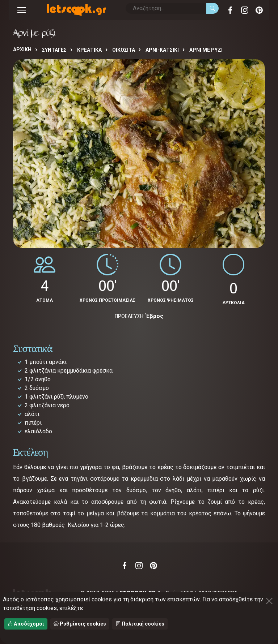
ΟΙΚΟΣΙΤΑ (124, 50)
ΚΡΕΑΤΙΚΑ (89, 50)
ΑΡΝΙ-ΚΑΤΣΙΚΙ (162, 50)
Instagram (245, 10)
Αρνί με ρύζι (206, 50)
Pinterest (259, 10)
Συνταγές (54, 50)
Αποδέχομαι (26, 624)
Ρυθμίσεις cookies (80, 624)
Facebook (230, 10)
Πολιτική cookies (140, 624)
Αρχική (22, 50)
